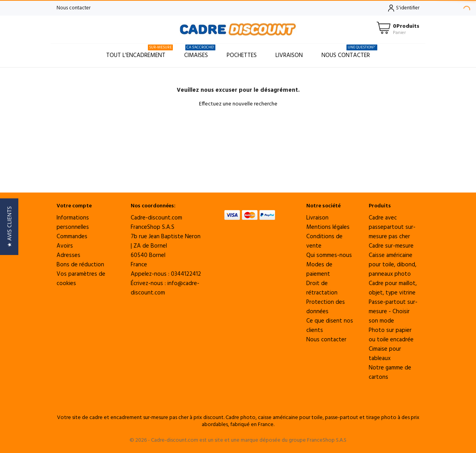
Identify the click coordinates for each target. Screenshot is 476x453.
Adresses (68, 255)
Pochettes (242, 55)
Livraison (289, 55)
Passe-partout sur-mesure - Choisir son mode (393, 312)
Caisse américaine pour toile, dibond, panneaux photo (393, 265)
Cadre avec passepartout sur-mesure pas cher (392, 227)
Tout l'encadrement (139, 52)
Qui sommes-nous (329, 255)
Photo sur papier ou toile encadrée (391, 335)
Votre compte (74, 206)
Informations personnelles (73, 223)
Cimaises (200, 52)
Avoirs (65, 246)
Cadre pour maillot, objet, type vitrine (393, 288)
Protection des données (326, 307)
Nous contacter (74, 8)
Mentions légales (328, 227)
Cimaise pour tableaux (385, 354)
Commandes (72, 237)
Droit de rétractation (322, 288)
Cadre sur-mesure (391, 246)
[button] (9, 227)
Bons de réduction (80, 265)
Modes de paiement (319, 269)
